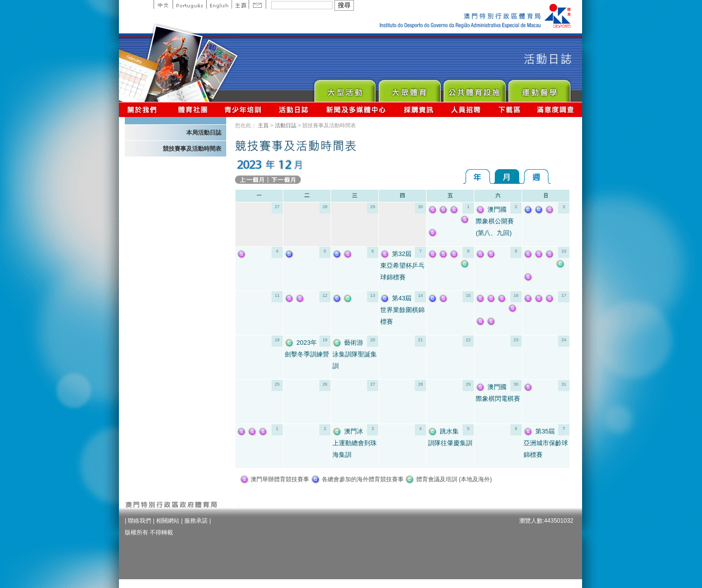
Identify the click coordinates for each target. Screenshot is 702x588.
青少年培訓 (243, 109)
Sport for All (409, 88)
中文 (163, 4)
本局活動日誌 (204, 133)
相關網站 (168, 521)
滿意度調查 (556, 109)
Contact (257, 4)
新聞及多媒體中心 (356, 109)
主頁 (240, 4)
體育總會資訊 (193, 109)
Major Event (344, 88)
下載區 (509, 109)
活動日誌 (294, 109)
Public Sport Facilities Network (474, 88)
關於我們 (144, 109)
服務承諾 (196, 521)
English (219, 4)
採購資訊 (419, 109)
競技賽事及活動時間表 (192, 149)
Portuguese (189, 4)
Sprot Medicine (539, 88)
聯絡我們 (139, 521)
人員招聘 (466, 109)
